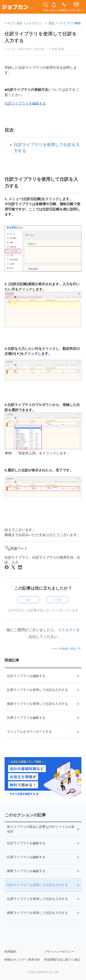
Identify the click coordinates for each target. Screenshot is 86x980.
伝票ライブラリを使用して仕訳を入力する (37, 690)
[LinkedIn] (20, 567)
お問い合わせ (76, 10)
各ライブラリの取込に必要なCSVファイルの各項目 (41, 829)
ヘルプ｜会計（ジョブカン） (24, 23)
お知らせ (54, 10)
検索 (46, 10)
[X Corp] (13, 567)
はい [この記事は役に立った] (29, 600)
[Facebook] (7, 567)
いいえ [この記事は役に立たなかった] (57, 600)
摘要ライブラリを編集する (26, 871)
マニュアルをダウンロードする (29, 732)
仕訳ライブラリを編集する (25, 103)
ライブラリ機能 (70, 23)
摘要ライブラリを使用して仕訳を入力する (37, 704)
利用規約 (10, 952)
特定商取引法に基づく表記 (62, 960)
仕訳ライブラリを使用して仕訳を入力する (37, 885)
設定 (52, 23)
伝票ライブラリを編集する (26, 718)
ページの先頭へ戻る (66, 649)
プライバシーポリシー (59, 952)
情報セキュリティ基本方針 (22, 960)
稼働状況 (64, 10)
